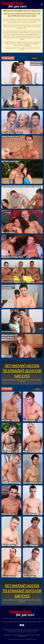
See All (38, 389)
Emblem (28, 45)
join (23, 48)
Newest (35, 58)
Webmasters (8, 635)
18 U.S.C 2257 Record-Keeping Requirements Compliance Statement (22, 622)
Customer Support (18, 635)
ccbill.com (22, 632)
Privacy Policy (30, 635)
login (10, 48)
